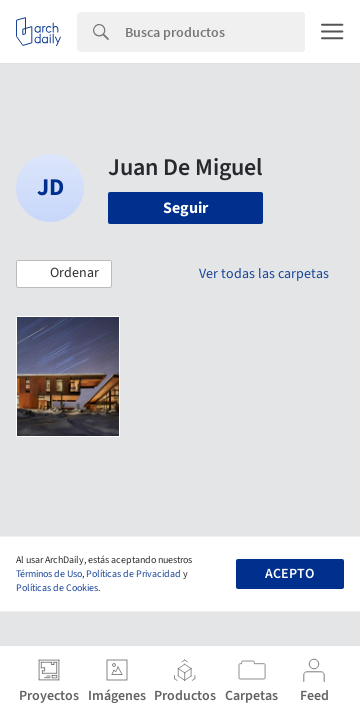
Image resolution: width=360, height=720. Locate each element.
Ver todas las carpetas (264, 274)
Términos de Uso (49, 574)
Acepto (289, 574)
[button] (64, 274)
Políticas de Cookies (57, 588)
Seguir (185, 208)
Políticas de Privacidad (133, 574)
